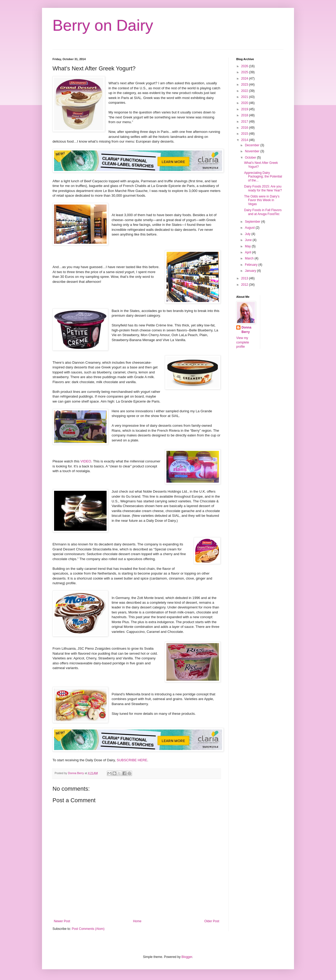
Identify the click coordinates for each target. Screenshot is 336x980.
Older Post (212, 921)
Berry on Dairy (103, 25)
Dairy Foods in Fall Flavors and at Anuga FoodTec (263, 212)
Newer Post (62, 921)
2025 (245, 72)
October (251, 158)
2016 (245, 128)
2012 (245, 285)
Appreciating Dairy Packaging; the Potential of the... (263, 177)
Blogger (187, 957)
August (250, 228)
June (249, 240)
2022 (245, 91)
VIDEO (86, 461)
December (253, 145)
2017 (245, 122)
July (248, 234)
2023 (245, 85)
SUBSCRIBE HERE (132, 760)
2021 (245, 97)
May (248, 246)
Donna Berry (246, 330)
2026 (245, 66)
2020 (245, 103)
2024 (245, 79)
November (253, 151)
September (253, 222)
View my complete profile (243, 342)
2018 (245, 115)
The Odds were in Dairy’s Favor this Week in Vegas (262, 200)
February (252, 265)
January (251, 271)
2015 (245, 134)
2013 (245, 278)
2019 (245, 109)
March (250, 258)
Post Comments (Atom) (88, 929)
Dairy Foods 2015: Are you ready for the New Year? (263, 188)
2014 (245, 140)
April (248, 252)
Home (137, 921)
